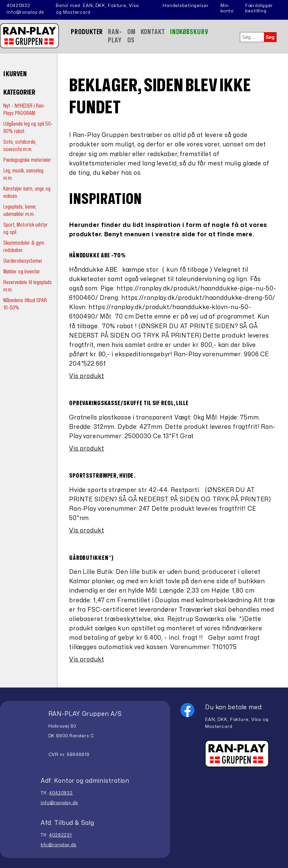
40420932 (19, 6)
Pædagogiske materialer (27, 160)
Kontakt (153, 32)
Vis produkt (87, 376)
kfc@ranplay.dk (59, 845)
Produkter (87, 32)
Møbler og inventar (22, 272)
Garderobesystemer (23, 261)
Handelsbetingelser (186, 6)
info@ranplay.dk (25, 12)
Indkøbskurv (189, 32)
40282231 (60, 835)
